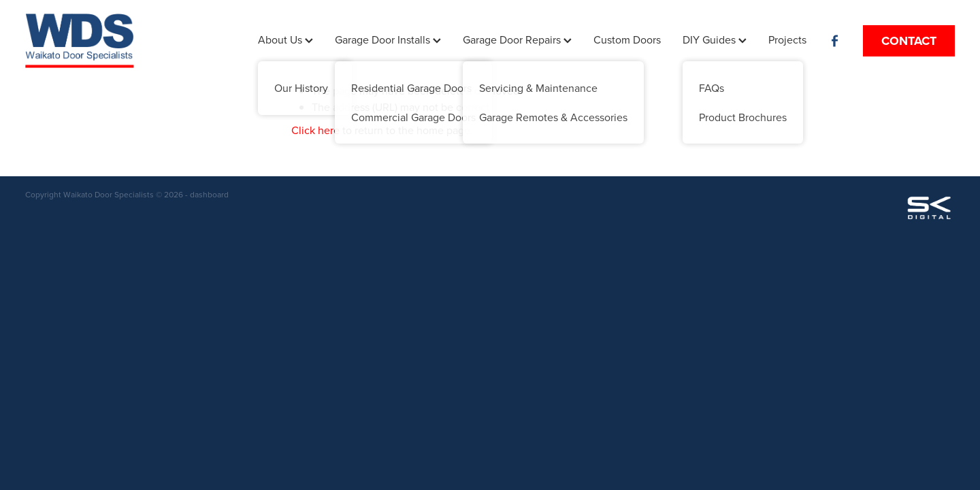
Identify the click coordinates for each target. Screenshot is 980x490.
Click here (315, 130)
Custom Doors (627, 39)
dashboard (209, 194)
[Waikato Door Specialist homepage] (118, 41)
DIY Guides (715, 39)
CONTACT (909, 41)
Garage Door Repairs (517, 39)
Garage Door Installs (388, 39)
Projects (787, 39)
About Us (285, 39)
